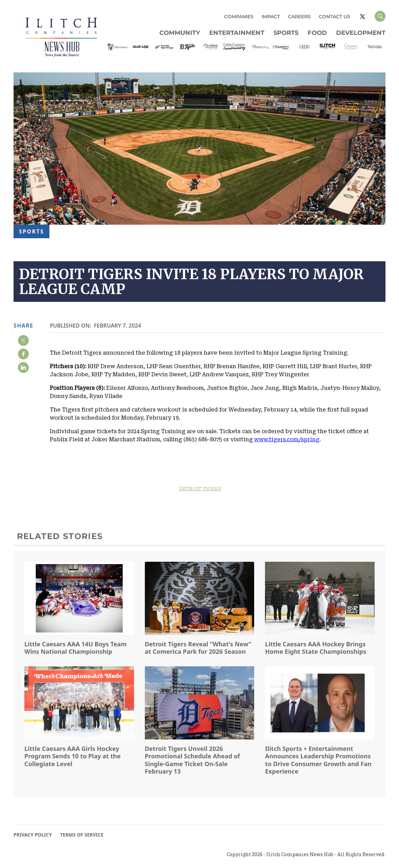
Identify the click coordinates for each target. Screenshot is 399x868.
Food (317, 33)
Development (361, 33)
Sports (286, 33)
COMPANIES (239, 17)
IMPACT (271, 17)
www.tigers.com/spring (287, 439)
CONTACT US (335, 17)
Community (180, 33)
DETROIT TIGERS (200, 489)
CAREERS (299, 17)
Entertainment (237, 33)
